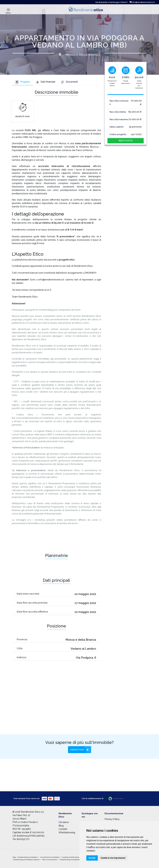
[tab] (23, 82)
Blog (61, 826)
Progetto (23, 82)
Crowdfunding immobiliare (28, 857)
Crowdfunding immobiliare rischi (72, 860)
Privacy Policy (112, 819)
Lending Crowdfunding (70, 857)
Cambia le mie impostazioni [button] (113, 858)
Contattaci (77, 750)
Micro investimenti (50, 860)
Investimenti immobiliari (50, 857)
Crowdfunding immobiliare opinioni (26, 860)
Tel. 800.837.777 (21, 839)
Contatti (63, 829)
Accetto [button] (92, 858)
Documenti (69, 82)
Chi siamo (64, 822)
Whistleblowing (67, 832)
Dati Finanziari (45, 82)
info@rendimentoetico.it (142, 2)
